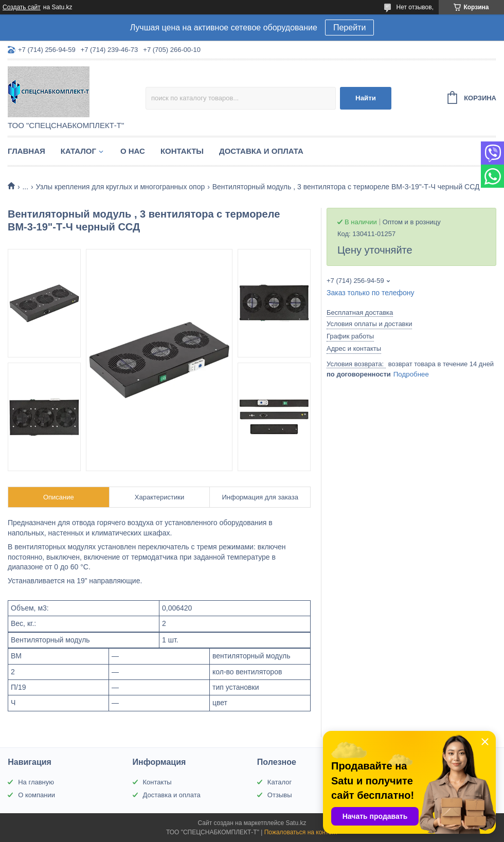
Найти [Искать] (366, 98)
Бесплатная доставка (360, 312)
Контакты (182, 151)
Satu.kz (296, 823)
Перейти (349, 28)
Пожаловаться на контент (301, 832)
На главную (36, 782)
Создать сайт (22, 7)
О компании (37, 795)
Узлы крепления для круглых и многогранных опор (121, 187)
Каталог (78, 151)
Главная (26, 151)
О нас (133, 151)
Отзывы (280, 795)
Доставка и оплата (261, 151)
